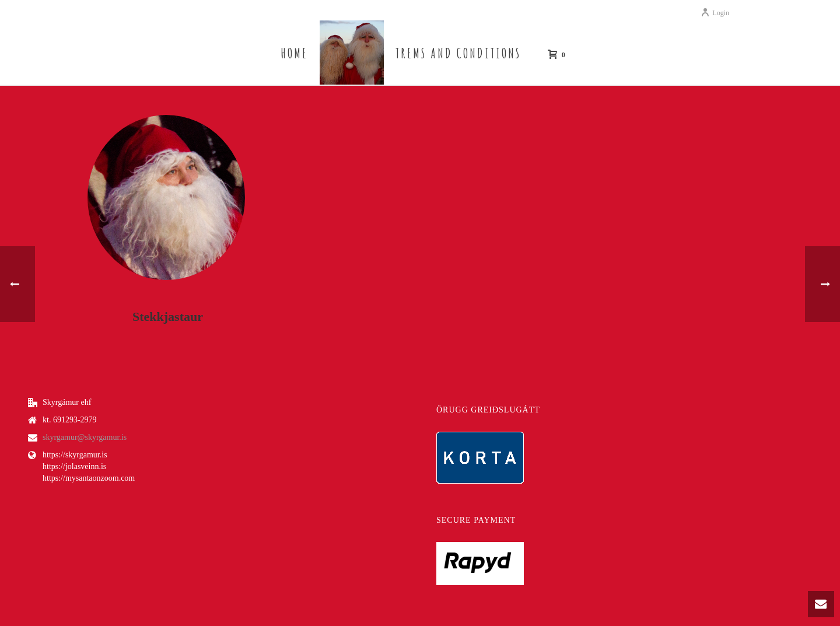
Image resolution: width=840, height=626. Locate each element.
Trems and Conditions (458, 53)
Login (715, 13)
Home (294, 53)
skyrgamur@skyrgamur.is (85, 437)
